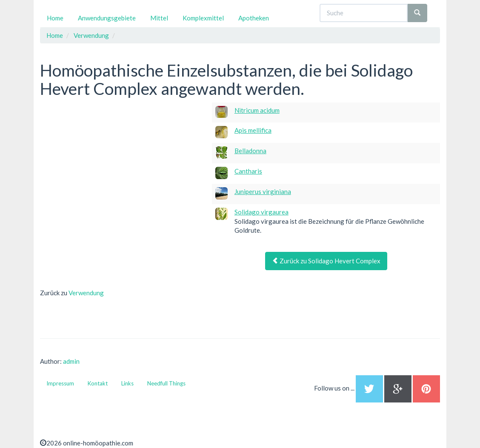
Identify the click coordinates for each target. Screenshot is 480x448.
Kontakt (98, 383)
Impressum (60, 383)
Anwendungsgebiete (107, 18)
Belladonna (250, 151)
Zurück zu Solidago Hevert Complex (326, 261)
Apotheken (254, 18)
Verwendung (86, 293)
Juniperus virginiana (263, 191)
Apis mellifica (253, 130)
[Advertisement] (104, 156)
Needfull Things (166, 383)
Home (55, 18)
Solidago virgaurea (261, 212)
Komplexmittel (203, 18)
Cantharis (248, 171)
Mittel (159, 18)
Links (127, 383)
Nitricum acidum (257, 110)
